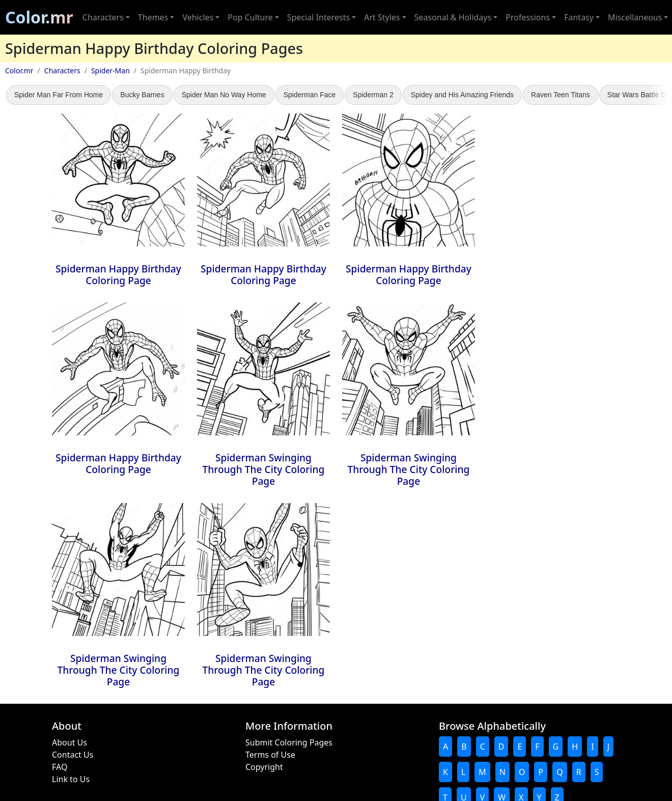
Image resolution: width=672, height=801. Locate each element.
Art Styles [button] (382, 17)
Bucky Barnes (142, 95)
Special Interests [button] (318, 17)
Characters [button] (103, 17)
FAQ (60, 767)
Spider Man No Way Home (224, 95)
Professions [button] (528, 17)
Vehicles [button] (198, 17)
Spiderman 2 (373, 95)
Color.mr (39, 17)
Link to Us (71, 779)
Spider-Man (110, 71)
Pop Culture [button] (250, 17)
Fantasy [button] (579, 17)
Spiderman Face (310, 95)
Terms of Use (270, 755)
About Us (69, 742)
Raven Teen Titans (561, 95)
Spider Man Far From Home (59, 95)
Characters (62, 71)
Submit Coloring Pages (289, 742)
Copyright (264, 767)
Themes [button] (153, 17)
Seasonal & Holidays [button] (453, 17)
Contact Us (73, 755)
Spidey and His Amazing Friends (462, 95)
